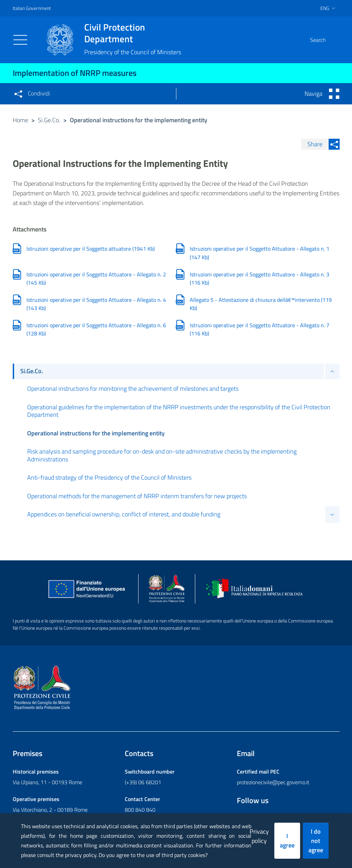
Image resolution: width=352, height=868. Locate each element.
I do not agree (316, 841)
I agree (287, 841)
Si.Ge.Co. (49, 120)
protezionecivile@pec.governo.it (273, 783)
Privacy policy (259, 836)
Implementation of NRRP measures (75, 73)
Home (20, 120)
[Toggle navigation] (20, 40)
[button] (331, 40)
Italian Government (32, 8)
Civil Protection (133, 33)
